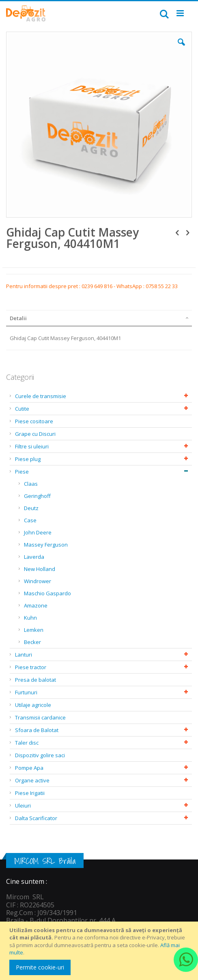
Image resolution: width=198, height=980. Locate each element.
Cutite (22, 409)
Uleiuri (23, 806)
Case (30, 520)
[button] (181, 48)
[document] (100, 951)
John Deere (38, 532)
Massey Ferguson (46, 545)
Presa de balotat (36, 680)
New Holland (40, 569)
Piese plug (28, 459)
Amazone (36, 605)
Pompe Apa (29, 768)
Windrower (38, 581)
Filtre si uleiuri (32, 446)
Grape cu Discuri (35, 434)
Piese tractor (31, 667)
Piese (22, 472)
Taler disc (27, 743)
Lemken (34, 630)
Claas (31, 484)
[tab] (99, 318)
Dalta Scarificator (36, 818)
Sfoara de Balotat (37, 730)
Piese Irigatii (30, 793)
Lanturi (24, 655)
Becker (32, 642)
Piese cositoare (34, 421)
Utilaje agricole (33, 705)
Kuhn (30, 618)
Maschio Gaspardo (47, 593)
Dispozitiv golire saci (40, 755)
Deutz (31, 508)
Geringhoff (37, 496)
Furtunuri (26, 692)
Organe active (32, 780)
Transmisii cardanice (40, 717)
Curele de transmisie (41, 396)
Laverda (34, 557)
